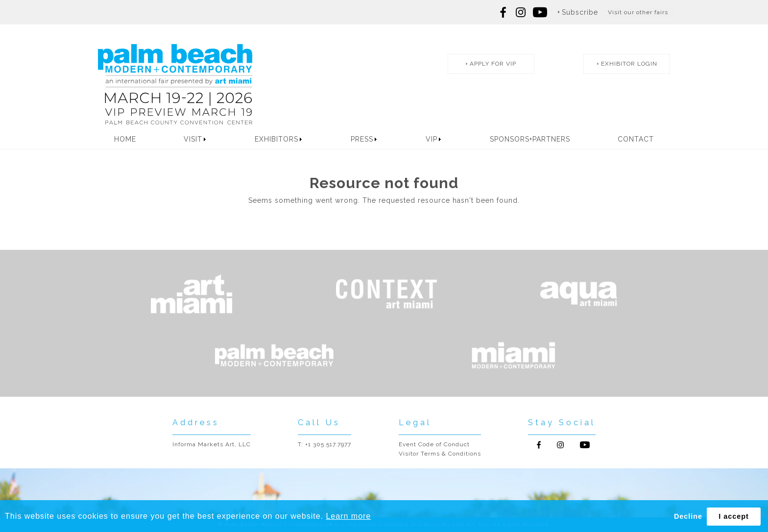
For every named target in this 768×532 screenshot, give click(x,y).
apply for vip (493, 64)
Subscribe (580, 12)
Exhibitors (276, 139)
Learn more (348, 516)
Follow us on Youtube (585, 445)
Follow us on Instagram (521, 12)
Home (125, 139)
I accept (734, 516)
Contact (636, 139)
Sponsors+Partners (530, 139)
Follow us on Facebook (504, 12)
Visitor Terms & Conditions (440, 454)
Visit (193, 139)
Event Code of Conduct (434, 444)
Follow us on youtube (540, 12)
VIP (432, 139)
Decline (688, 516)
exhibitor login (629, 64)
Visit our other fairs (638, 12)
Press (362, 139)
